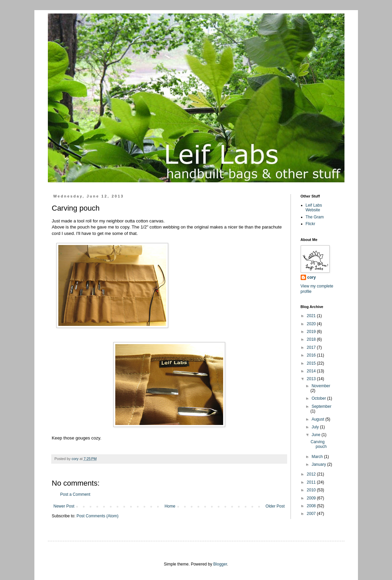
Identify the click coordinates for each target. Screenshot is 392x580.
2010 (312, 490)
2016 (312, 355)
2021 (312, 316)
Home (170, 506)
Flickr (311, 224)
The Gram (315, 217)
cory (312, 277)
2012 (312, 474)
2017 (312, 347)
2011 (312, 482)
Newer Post (64, 506)
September (321, 406)
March (318, 457)
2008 (312, 506)
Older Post (275, 506)
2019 (312, 332)
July (316, 427)
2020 (312, 324)
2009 (312, 498)
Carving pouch (319, 444)
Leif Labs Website (314, 208)
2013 (312, 379)
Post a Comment (75, 494)
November (321, 386)
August (318, 419)
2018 (312, 339)
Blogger (220, 564)
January (319, 464)
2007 (312, 514)
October (319, 398)
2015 (312, 363)
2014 (312, 371)
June (316, 435)
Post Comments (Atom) (98, 516)
